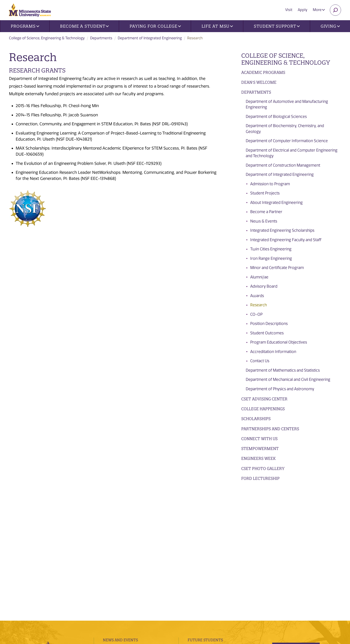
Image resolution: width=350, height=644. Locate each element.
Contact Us (260, 361)
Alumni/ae (259, 277)
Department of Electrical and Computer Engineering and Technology (292, 153)
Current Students (207, 517)
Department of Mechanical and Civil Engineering (288, 379)
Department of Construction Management (283, 165)
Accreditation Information (273, 352)
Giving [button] (330, 26)
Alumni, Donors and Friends (216, 526)
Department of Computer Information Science (287, 141)
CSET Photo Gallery (263, 469)
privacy (105, 602)
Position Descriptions (269, 324)
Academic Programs (263, 72)
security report (125, 602)
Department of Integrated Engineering (150, 38)
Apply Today (291, 549)
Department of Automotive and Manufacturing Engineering (287, 104)
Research (259, 305)
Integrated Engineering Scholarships (282, 230)
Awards (257, 296)
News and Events (120, 508)
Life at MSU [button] (217, 26)
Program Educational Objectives (279, 342)
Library (111, 544)
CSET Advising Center (264, 399)
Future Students (205, 508)
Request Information (302, 533)
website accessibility (156, 602)
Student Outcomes (267, 333)
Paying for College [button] (155, 26)
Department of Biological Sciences (276, 117)
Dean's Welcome (259, 82)
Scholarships (256, 419)
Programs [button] (25, 26)
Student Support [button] (277, 26)
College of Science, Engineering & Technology (47, 38)
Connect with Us (259, 439)
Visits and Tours (296, 516)
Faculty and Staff (206, 535)
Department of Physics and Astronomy (280, 389)
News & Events (264, 221)
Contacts (113, 535)
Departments (101, 38)
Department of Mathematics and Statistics (283, 370)
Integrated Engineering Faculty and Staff (286, 240)
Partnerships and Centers (270, 429)
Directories (115, 517)
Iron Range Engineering (271, 258)
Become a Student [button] (84, 26)
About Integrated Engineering (276, 203)
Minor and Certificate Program (277, 268)
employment (116, 553)
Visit (289, 10)
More (319, 10)
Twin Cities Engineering (271, 249)
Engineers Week (258, 458)
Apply (303, 10)
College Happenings (263, 409)
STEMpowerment (260, 449)
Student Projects (265, 193)
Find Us (110, 526)
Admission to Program (270, 184)
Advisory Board (264, 286)
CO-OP (256, 314)
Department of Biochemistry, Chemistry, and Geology (285, 129)
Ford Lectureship (260, 478)
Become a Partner (266, 212)
